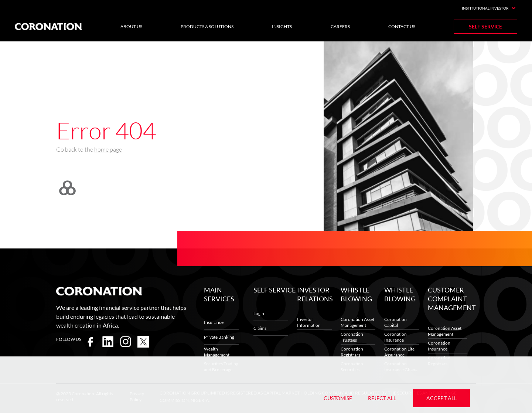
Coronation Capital (395, 322)
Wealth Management (217, 352)
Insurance (214, 322)
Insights (282, 26)
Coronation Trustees (352, 337)
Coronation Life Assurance (399, 352)
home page (108, 149)
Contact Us (402, 26)
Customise (338, 398)
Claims (260, 328)
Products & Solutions (207, 26)
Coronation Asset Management (357, 322)
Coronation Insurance (395, 337)
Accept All (441, 398)
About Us (131, 26)
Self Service (485, 26)
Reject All (382, 398)
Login (259, 313)
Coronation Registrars (352, 352)
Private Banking (219, 337)
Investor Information (309, 322)
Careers (340, 26)
